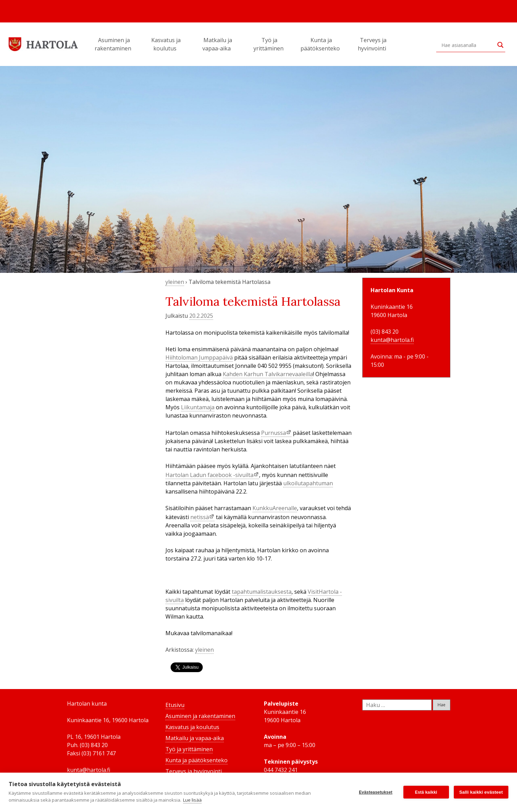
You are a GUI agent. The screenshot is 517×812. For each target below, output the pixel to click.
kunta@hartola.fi (392, 340)
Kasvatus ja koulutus (166, 44)
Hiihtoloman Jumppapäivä (199, 357)
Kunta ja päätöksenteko (321, 44)
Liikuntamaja (198, 407)
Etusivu (175, 705)
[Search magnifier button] (500, 45)
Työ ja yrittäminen (270, 44)
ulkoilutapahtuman (308, 483)
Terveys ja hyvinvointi (373, 44)
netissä (200, 517)
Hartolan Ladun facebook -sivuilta (209, 475)
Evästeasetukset (376, 792)
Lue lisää (192, 800)
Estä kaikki (426, 792)
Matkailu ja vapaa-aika (218, 44)
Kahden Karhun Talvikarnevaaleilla (268, 374)
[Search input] (468, 45)
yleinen (175, 282)
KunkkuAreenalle (275, 508)
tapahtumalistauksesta (262, 592)
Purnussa (274, 433)
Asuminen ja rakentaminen (114, 44)
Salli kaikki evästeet (481, 792)
